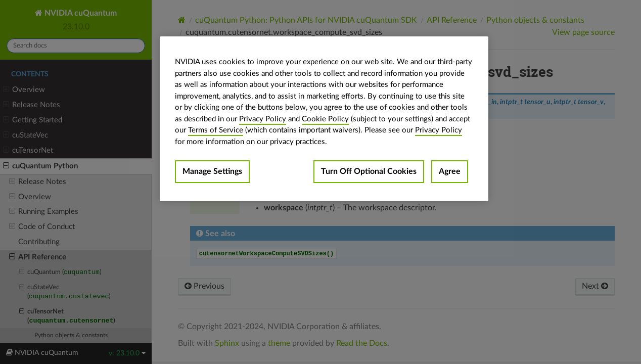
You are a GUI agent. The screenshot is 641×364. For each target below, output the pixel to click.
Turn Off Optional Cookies (369, 171)
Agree (450, 171)
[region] (324, 119)
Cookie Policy (325, 119)
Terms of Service (216, 130)
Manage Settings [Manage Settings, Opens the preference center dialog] (212, 171)
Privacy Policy (263, 119)
